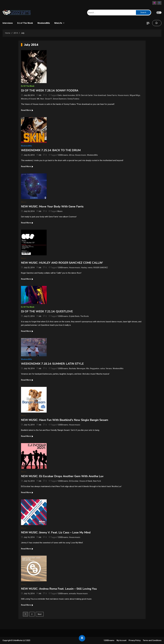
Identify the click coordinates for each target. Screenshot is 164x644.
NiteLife (58, 23)
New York (97, 481)
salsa (102, 368)
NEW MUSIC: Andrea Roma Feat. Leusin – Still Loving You (59, 589)
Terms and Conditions (152, 640)
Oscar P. (48, 99)
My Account (121, 640)
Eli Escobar (74, 481)
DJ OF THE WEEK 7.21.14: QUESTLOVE (47, 311)
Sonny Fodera (73, 99)
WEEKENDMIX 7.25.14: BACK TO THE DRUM (51, 150)
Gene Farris (112, 95)
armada (72, 594)
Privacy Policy (135, 640)
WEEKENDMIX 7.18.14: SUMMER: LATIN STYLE (52, 364)
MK (38, 99)
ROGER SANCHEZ (101, 268)
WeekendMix (44, 23)
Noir (42, 99)
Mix (88, 368)
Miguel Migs (135, 95)
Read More (27, 110)
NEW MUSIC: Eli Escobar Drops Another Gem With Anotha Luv (62, 476)
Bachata (72, 368)
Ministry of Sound (28, 99)
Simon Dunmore (60, 99)
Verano (109, 368)
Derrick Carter (87, 95)
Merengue (81, 368)
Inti (40, 95)
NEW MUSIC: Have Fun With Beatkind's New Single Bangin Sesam (65, 420)
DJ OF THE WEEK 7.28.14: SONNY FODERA (50, 91)
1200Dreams (63, 155)
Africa (72, 155)
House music (123, 95)
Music (24, 202)
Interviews (8, 23)
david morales (69, 95)
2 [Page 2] (32, 614)
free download (100, 95)
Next (40, 614)
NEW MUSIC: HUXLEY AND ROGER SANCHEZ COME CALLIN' (62, 263)
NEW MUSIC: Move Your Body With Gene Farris (52, 207)
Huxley (84, 268)
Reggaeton (95, 368)
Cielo (60, 95)
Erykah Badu (74, 316)
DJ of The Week (25, 23)
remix (90, 268)
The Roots (85, 316)
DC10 (78, 95)
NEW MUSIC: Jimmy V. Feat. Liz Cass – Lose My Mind (56, 533)
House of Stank (86, 481)
